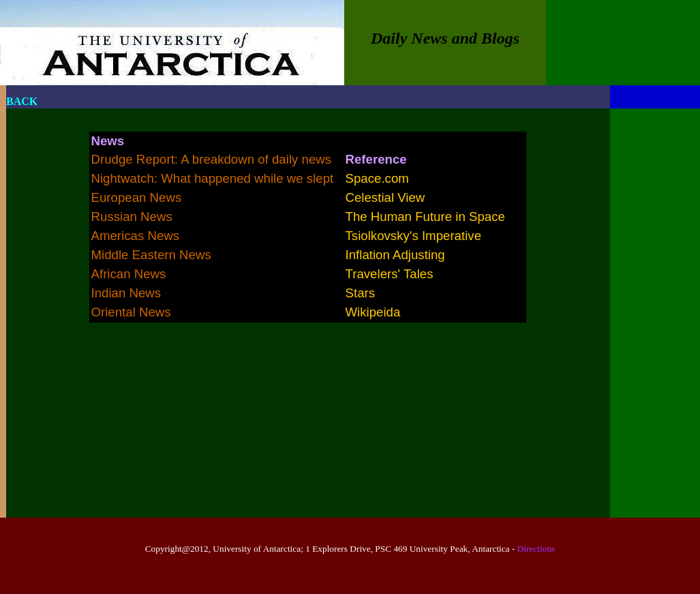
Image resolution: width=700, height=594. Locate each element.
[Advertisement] (655, 313)
